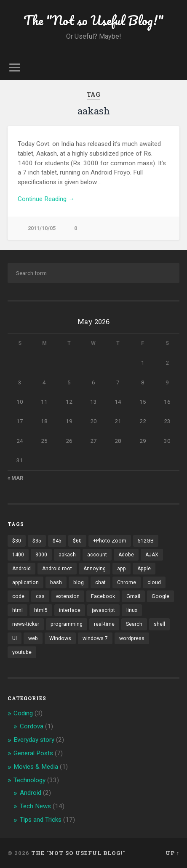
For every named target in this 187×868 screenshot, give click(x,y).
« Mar (15, 478)
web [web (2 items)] (33, 638)
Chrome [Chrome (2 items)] (127, 582)
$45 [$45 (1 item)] (57, 541)
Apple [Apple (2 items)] (144, 569)
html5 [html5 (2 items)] (41, 610)
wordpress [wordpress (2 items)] (132, 638)
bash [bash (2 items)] (56, 582)
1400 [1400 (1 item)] (18, 555)
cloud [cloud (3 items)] (154, 582)
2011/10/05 (42, 228)
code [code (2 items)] (18, 596)
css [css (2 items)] (40, 596)
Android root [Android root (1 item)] (57, 569)
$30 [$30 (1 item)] (17, 541)
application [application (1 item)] (25, 582)
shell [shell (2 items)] (159, 624)
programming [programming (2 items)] (67, 624)
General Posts (33, 753)
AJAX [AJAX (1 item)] (152, 555)
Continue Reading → (46, 199)
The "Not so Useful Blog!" (94, 20)
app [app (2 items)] (122, 569)
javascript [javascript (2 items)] (103, 610)
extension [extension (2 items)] (68, 596)
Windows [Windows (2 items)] (60, 638)
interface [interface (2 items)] (70, 610)
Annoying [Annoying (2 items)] (95, 569)
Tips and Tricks (41, 820)
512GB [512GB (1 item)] (146, 541)
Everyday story (34, 740)
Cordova (32, 726)
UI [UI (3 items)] (15, 638)
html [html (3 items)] (17, 610)
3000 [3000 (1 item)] (41, 555)
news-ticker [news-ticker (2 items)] (26, 624)
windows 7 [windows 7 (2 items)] (95, 638)
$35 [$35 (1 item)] (37, 541)
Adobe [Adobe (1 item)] (126, 555)
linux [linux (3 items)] (132, 610)
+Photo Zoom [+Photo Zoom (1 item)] (110, 541)
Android (31, 793)
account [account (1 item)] (97, 555)
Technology (29, 780)
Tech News (35, 806)
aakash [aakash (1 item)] (67, 555)
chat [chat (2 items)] (100, 582)
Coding (23, 713)
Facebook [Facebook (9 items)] (103, 596)
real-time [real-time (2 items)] (104, 624)
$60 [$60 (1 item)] (77, 541)
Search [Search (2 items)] (134, 624)
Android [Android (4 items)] (21, 569)
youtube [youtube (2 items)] (22, 652)
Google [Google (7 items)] (160, 596)
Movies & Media (36, 767)
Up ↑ (172, 853)
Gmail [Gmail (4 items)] (133, 596)
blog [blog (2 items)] (79, 582)
